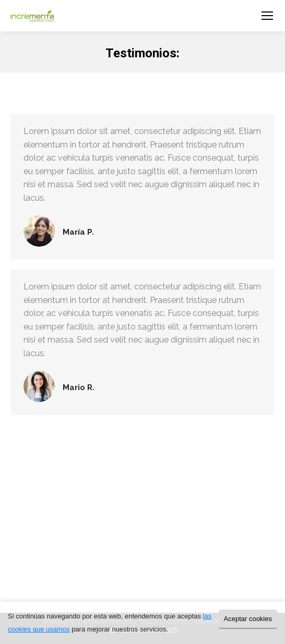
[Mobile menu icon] (267, 16)
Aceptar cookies (248, 619)
